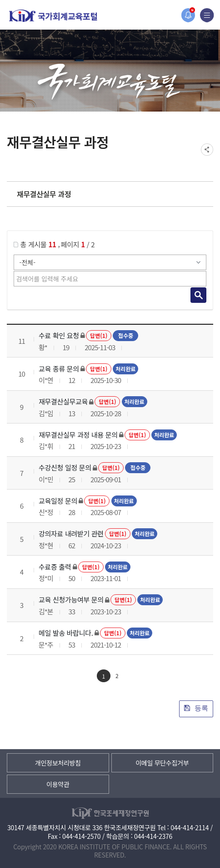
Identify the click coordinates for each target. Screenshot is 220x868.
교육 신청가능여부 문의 (71, 600)
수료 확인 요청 (59, 335)
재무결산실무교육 (63, 401)
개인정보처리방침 (58, 763)
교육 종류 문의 (59, 369)
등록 (196, 708)
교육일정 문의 (58, 501)
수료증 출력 (55, 567)
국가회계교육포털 (53, 16)
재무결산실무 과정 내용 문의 (78, 435)
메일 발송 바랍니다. (66, 633)
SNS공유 (207, 150)
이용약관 (58, 784)
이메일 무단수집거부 (162, 763)
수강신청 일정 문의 (65, 467)
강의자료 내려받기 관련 (71, 534)
